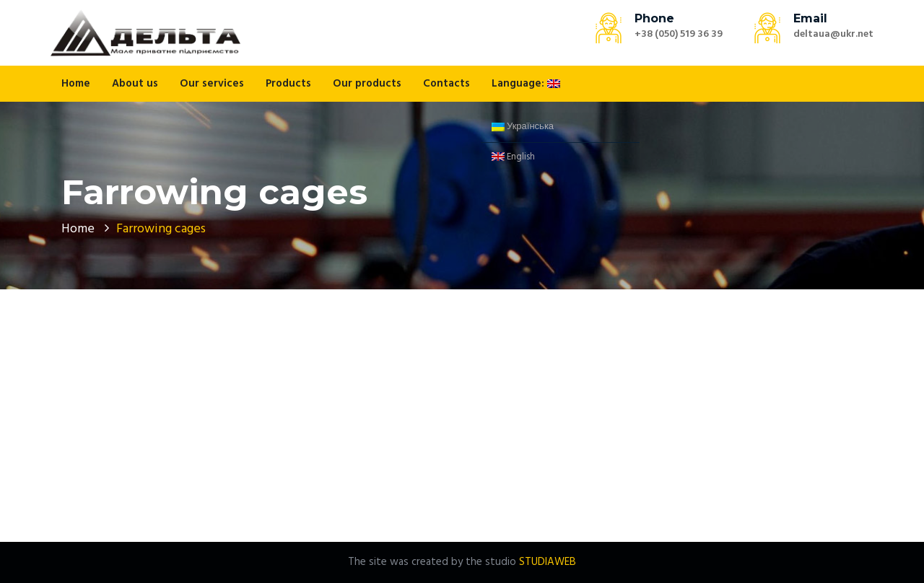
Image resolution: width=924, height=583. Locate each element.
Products (288, 84)
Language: (526, 84)
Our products (367, 84)
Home (76, 84)
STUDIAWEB (548, 562)
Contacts (446, 84)
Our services (212, 84)
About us (135, 84)
